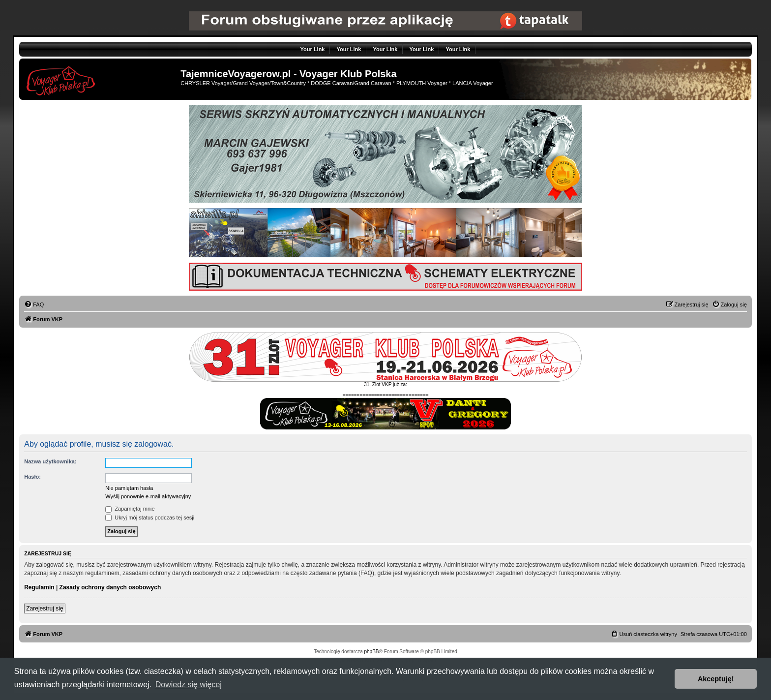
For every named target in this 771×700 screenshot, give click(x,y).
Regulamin (39, 587)
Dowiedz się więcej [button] (189, 685)
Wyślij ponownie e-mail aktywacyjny (148, 496)
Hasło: (32, 477)
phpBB (372, 652)
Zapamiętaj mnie (130, 509)
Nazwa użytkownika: (50, 461)
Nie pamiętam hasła (129, 488)
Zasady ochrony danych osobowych (110, 587)
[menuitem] (34, 304)
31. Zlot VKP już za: (385, 384)
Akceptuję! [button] (716, 679)
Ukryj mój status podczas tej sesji (150, 517)
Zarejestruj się (44, 609)
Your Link (313, 49)
